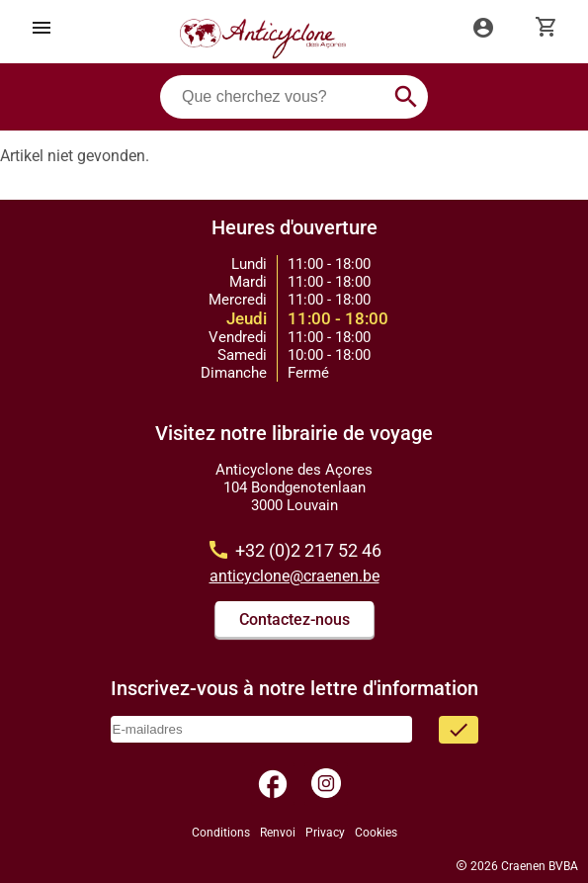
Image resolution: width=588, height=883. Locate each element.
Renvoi (278, 833)
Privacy (325, 833)
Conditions (221, 833)
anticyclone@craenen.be (294, 576)
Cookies (376, 833)
